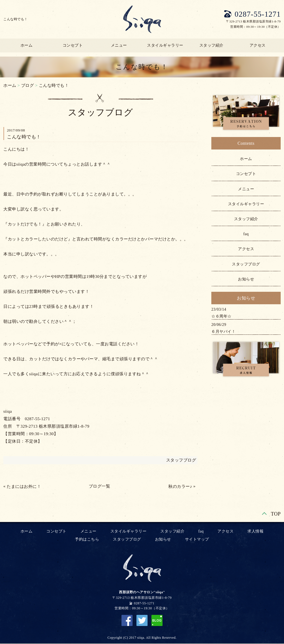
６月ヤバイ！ (223, 332)
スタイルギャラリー (165, 45)
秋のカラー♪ (180, 486)
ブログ (28, 85)
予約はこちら (87, 539)
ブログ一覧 (100, 486)
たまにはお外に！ (24, 486)
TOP (276, 514)
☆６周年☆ (221, 316)
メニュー (119, 45)
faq (246, 234)
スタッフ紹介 (211, 45)
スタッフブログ (181, 460)
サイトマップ (197, 539)
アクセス (258, 45)
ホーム (27, 45)
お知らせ (246, 279)
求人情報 (255, 531)
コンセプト (73, 45)
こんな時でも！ (54, 85)
